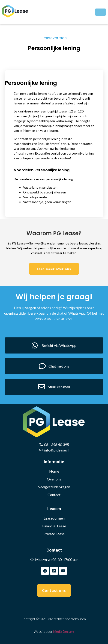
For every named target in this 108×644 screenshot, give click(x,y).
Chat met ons (59, 366)
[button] (54, 269)
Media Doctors (64, 631)
